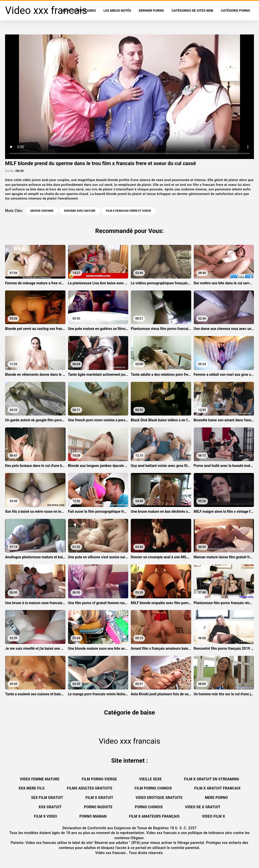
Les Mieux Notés (117, 11)
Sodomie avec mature (80, 211)
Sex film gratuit (47, 798)
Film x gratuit (99, 798)
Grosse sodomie (42, 211)
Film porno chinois (153, 788)
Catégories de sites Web (192, 11)
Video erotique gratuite (159, 798)
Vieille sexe (150, 779)
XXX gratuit (50, 807)
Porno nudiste (98, 807)
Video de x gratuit (203, 807)
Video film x (213, 816)
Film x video (46, 816)
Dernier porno (152, 11)
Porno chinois (149, 807)
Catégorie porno (235, 11)
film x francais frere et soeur (128, 211)
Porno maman (93, 816)
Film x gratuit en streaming (212, 779)
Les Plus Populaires (78, 11)
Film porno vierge (99, 779)
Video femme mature (40, 779)
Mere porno (216, 798)
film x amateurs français (154, 816)
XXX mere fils (31, 788)
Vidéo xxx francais (111, 853)
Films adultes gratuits (90, 788)
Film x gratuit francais (217, 788)
